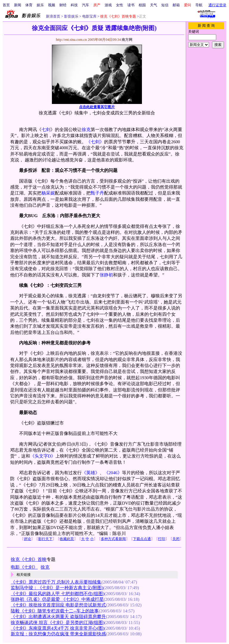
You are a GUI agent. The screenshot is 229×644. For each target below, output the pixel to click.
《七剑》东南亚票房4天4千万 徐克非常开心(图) (58, 628)
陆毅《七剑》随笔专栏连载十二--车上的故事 (55, 611)
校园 (142, 5)
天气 (154, 5)
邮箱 (176, 5)
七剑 (46, 130)
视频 (52, 5)
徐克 (86, 130)
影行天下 (45, 539)
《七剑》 (95, 142)
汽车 (86, 5)
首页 (6, 5)
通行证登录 (217, 5)
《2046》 (113, 473)
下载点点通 (142, 539)
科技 (74, 5)
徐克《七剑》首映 (29, 559)
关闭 (176, 539)
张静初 (106, 275)
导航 (199, 5)
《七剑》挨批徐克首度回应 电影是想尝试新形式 (58, 605)
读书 (131, 5)
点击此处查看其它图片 (97, 107)
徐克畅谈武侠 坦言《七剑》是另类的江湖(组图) (58, 623)
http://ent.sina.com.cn (72, 40)
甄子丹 (97, 193)
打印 (162, 539)
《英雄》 (91, 473)
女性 (120, 5)
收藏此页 (67, 539)
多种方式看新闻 (113, 539)
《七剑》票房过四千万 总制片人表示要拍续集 (56, 582)
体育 (29, 5)
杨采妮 (48, 193)
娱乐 (40, 5)
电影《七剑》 (24, 567)
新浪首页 (53, 16)
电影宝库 (89, 16)
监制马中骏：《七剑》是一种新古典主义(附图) (57, 588)
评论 (27, 539)
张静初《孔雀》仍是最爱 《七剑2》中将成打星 (57, 599)
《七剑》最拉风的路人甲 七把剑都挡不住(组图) (58, 594)
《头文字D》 (43, 456)
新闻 (18, 5)
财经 (63, 5)
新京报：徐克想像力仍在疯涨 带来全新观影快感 (58, 634)
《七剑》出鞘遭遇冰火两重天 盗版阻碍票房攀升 (58, 617)
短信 (165, 5)
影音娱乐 (71, 16)
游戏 (108, 5)
